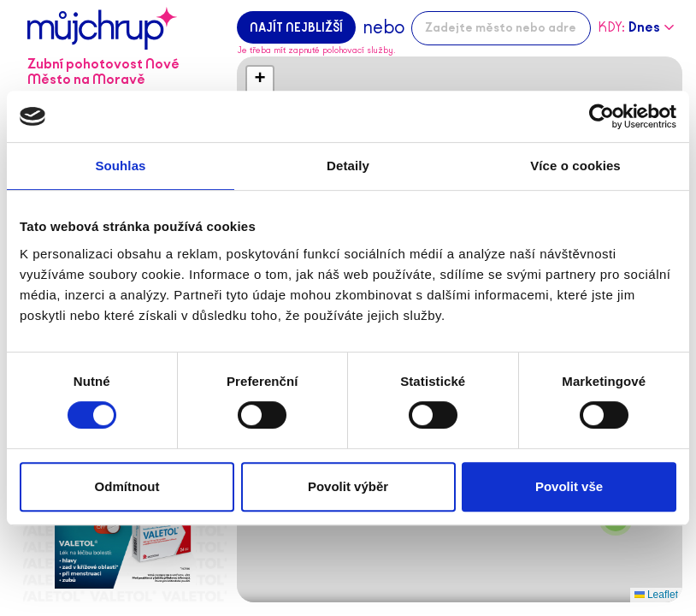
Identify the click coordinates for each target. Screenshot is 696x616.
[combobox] (501, 28)
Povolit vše (569, 486)
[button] (260, 80)
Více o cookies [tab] (575, 166)
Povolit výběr (348, 486)
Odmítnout (127, 486)
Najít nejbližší (296, 28)
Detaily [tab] (348, 166)
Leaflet (656, 595)
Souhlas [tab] (120, 166)
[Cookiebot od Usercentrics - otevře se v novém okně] (602, 116)
